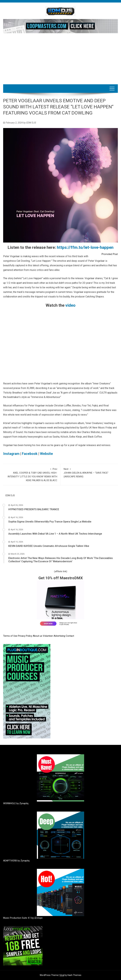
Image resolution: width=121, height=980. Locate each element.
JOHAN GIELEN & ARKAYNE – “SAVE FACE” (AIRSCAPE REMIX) (89, 473)
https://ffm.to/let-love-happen (85, 247)
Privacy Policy (25, 636)
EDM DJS (10, 495)
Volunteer (48, 636)
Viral (62, 975)
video (70, 305)
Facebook (30, 454)
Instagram (11, 454)
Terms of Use (10, 636)
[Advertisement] (60, 61)
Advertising (60, 636)
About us (38, 636)
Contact (70, 636)
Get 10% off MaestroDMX (61, 578)
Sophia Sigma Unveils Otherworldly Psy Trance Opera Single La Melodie (50, 522)
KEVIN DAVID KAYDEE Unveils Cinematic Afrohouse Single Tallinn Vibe (49, 546)
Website (46, 454)
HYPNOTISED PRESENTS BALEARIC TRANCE (34, 509)
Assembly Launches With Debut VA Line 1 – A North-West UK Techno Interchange (55, 534)
